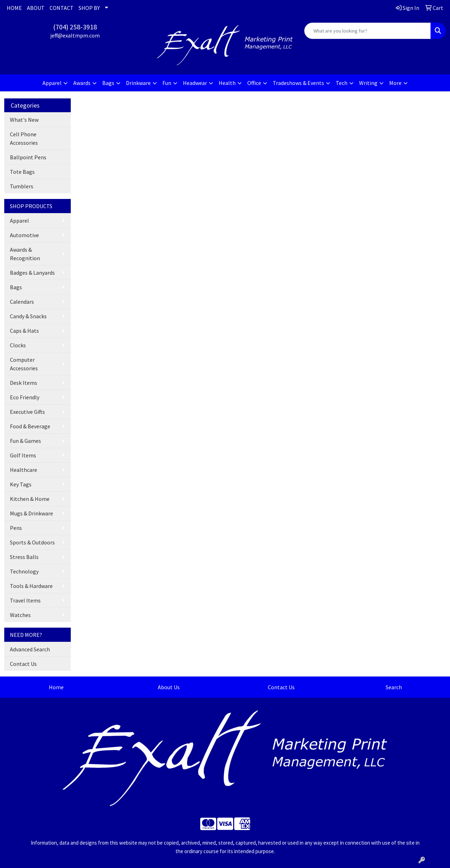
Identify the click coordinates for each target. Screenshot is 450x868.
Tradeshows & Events (298, 83)
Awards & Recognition (25, 254)
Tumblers (22, 186)
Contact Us (23, 664)
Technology (24, 571)
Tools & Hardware (31, 586)
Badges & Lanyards (32, 273)
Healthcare (24, 470)
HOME (14, 8)
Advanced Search (30, 649)
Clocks (18, 345)
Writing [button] (368, 83)
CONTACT (62, 8)
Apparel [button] (52, 83)
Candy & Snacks (28, 316)
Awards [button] (82, 83)
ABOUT (36, 8)
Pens (16, 528)
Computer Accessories (24, 364)
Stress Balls (24, 557)
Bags (16, 287)
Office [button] (254, 83)
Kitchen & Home (30, 499)
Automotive (24, 235)
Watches (20, 615)
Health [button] (227, 83)
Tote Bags (22, 172)
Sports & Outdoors (32, 542)
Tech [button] (342, 83)
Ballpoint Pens (28, 157)
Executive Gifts (27, 412)
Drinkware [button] (138, 83)
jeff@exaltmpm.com (75, 35)
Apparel (19, 221)
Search (394, 687)
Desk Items (24, 383)
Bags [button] (108, 83)
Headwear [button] (195, 83)
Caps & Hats (24, 331)
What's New (24, 120)
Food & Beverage (30, 426)
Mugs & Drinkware (31, 513)
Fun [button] (167, 83)
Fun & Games (25, 441)
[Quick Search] (368, 31)
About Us (169, 687)
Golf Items (23, 455)
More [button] (395, 83)
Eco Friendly (25, 397)
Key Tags (21, 484)
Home (56, 687)
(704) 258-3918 (75, 27)
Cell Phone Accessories (24, 138)
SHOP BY (89, 8)
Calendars (22, 302)
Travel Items (25, 600)
